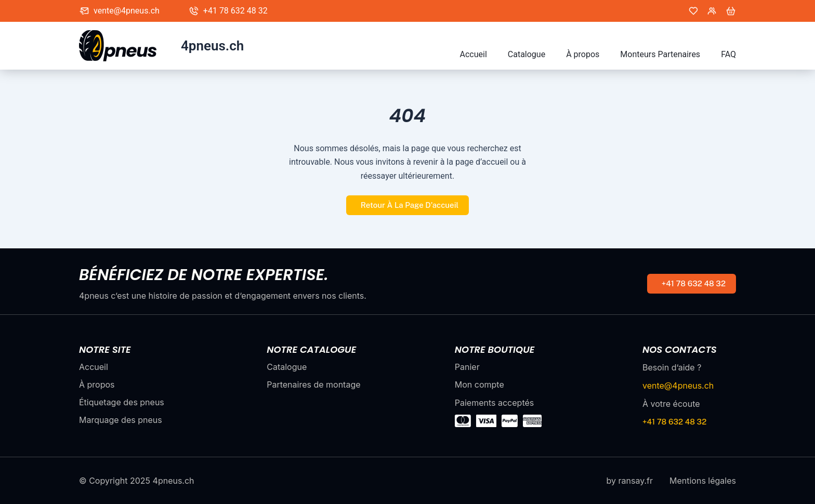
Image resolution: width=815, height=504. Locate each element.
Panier (467, 367)
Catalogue (527, 54)
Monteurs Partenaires (660, 54)
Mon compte (479, 384)
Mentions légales (703, 481)
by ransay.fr (630, 481)
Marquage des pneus (121, 420)
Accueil (474, 54)
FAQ (728, 54)
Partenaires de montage (313, 384)
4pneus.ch (212, 46)
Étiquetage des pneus (122, 402)
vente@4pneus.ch (127, 11)
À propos (583, 54)
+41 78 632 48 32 (235, 11)
